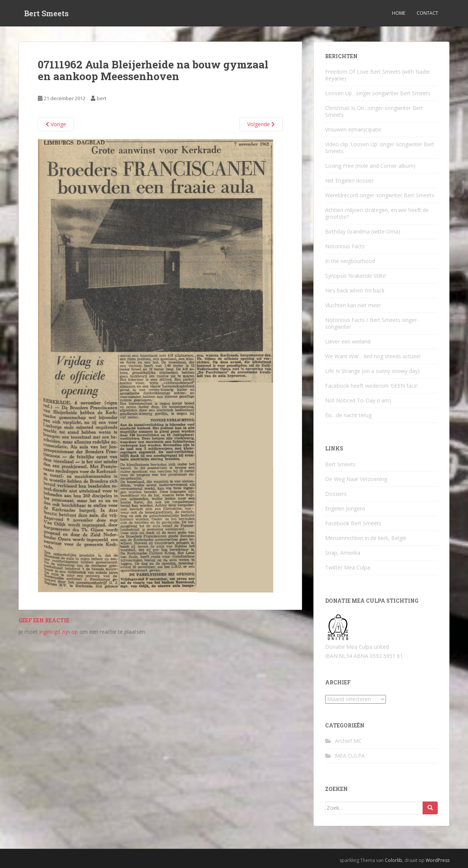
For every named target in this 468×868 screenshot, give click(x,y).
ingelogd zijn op (59, 632)
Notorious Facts (345, 246)
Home (399, 13)
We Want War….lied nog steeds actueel (373, 356)
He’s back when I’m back (355, 290)
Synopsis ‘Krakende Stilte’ (356, 276)
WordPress (438, 860)
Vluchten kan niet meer (353, 305)
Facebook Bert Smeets (353, 523)
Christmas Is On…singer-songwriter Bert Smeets (374, 111)
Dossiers (336, 494)
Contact (427, 13)
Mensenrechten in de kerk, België (366, 538)
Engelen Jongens (345, 508)
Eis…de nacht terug (348, 415)
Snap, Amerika (343, 553)
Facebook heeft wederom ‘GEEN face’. (372, 386)
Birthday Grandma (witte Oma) (363, 231)
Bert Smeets (46, 13)
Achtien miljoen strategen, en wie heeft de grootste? (377, 213)
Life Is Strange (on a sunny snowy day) (372, 371)
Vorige (56, 124)
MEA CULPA (350, 756)
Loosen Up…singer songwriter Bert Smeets (378, 93)
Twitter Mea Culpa (348, 567)
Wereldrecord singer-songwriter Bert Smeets (380, 195)
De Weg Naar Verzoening (356, 479)
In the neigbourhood (350, 261)
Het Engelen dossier (349, 180)
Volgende (261, 124)
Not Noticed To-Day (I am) (358, 400)
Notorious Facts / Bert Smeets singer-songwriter (372, 323)
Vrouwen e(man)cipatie (353, 129)
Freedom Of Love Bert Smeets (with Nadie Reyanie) (377, 75)
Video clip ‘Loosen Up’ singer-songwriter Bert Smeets (380, 148)
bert (102, 98)
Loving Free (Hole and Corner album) (370, 166)
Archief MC (348, 741)
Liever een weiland (348, 341)
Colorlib (394, 860)
